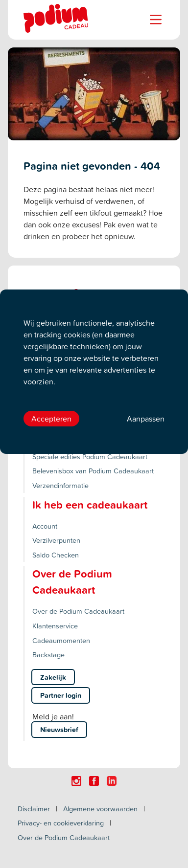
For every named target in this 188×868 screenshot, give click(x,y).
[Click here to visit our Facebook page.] (94, 781)
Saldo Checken (56, 555)
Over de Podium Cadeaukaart (78, 611)
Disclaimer (34, 809)
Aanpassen (146, 419)
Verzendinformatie (60, 485)
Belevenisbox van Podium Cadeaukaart (93, 471)
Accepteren (51, 419)
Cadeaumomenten (61, 640)
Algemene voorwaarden (100, 809)
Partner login (61, 695)
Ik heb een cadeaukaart (90, 505)
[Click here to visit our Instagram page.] (76, 781)
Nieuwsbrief (59, 729)
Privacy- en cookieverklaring (61, 823)
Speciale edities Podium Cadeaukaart (90, 456)
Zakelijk (53, 677)
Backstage (48, 655)
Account (45, 526)
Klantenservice (55, 626)
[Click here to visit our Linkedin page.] (112, 781)
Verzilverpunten (56, 540)
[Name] (156, 20)
